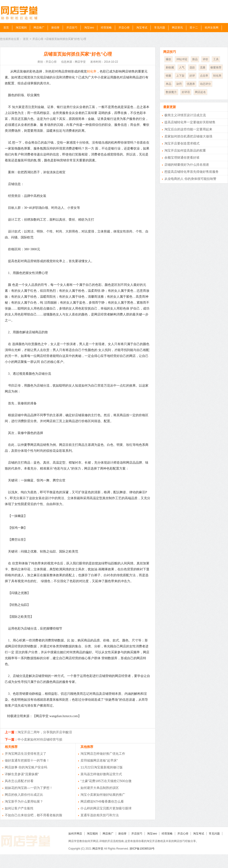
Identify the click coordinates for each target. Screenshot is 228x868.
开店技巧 (72, 28)
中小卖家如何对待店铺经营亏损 (40, 739)
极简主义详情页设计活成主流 (185, 115)
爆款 (168, 59)
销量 (168, 76)
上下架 (180, 76)
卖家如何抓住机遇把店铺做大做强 (188, 136)
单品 (168, 84)
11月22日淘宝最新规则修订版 (102, 767)
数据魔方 (171, 92)
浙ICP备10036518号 (142, 849)
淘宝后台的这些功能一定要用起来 (188, 129)
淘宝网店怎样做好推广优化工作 (103, 754)
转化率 (92, 71)
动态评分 (205, 84)
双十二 (194, 28)
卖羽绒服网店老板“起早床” (99, 760)
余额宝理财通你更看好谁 (182, 158)
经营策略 (106, 28)
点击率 (204, 76)
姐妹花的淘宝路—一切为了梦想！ (29, 788)
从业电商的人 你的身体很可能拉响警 (190, 179)
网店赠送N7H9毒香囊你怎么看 (102, 801)
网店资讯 (177, 28)
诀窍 (179, 84)
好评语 (186, 92)
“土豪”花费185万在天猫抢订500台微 (106, 781)
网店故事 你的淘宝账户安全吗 (26, 767)
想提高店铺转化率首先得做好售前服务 (192, 172)
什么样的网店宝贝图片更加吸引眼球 (106, 808)
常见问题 (160, 28)
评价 (205, 59)
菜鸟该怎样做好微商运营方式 (101, 774)
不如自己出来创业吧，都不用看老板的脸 (34, 815)
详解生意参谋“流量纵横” (22, 774)
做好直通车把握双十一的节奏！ (27, 760)
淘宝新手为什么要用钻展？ (24, 801)
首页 (6, 28)
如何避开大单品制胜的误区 (100, 788)
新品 (195, 59)
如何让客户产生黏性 (19, 808)
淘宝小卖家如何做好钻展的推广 (103, 795)
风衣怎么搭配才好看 (19, 781)
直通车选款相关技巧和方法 (100, 815)
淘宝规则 (21, 28)
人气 (182, 67)
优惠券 (191, 84)
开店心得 (124, 28)
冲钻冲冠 (182, 59)
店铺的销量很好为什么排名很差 (187, 165)
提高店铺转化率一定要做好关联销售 (190, 122)
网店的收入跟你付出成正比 (24, 795)
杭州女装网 (212, 28)
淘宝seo (89, 28)
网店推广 (39, 28)
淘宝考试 (142, 28)
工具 (216, 59)
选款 (192, 67)
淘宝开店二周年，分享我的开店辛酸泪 (45, 732)
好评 (192, 76)
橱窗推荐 (216, 67)
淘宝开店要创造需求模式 (182, 143)
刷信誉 (55, 28)
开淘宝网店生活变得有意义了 (26, 754)
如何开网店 (75, 834)
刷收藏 (170, 67)
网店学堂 (98, 849)
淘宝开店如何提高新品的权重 (185, 150)
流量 (203, 67)
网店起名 (200, 92)
